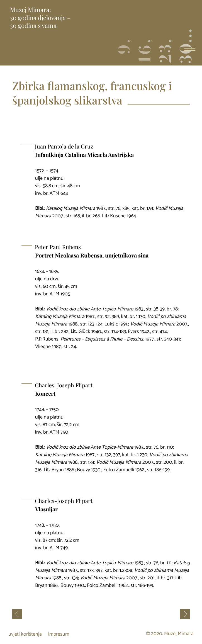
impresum (59, 634)
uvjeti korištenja (25, 634)
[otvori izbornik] (190, 49)
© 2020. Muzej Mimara (170, 634)
